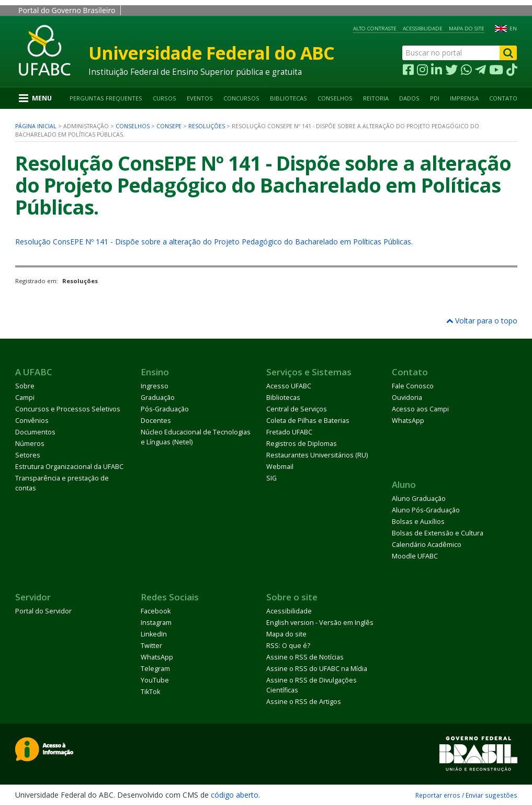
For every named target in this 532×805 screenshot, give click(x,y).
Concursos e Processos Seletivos (68, 409)
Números (30, 444)
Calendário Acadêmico (427, 545)
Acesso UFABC (289, 386)
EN (513, 29)
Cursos (165, 98)
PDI (435, 98)
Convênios (32, 421)
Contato (503, 98)
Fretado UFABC (289, 432)
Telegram (155, 669)
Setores (28, 455)
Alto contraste (375, 29)
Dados (409, 98)
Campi (25, 398)
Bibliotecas (288, 98)
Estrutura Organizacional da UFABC (69, 467)
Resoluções (207, 126)
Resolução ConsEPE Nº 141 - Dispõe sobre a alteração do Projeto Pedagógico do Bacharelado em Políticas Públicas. (214, 242)
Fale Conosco (413, 386)
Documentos (35, 432)
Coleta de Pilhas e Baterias (308, 421)
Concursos (241, 98)
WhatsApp (408, 421)
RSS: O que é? (288, 646)
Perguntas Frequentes (106, 98)
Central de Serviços (297, 409)
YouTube (155, 680)
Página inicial (36, 126)
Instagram (156, 623)
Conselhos (335, 98)
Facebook (156, 611)
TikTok (150, 692)
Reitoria (376, 98)
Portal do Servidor (43, 611)
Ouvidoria (407, 398)
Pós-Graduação (165, 409)
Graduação (158, 398)
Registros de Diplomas (302, 444)
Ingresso (155, 386)
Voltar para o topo (482, 321)
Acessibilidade (423, 29)
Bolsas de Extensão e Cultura (438, 533)
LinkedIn (154, 634)
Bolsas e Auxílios (418, 522)
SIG (271, 478)
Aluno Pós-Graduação (426, 510)
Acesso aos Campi (420, 409)
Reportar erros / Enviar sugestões (466, 795)
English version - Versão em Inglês (320, 623)
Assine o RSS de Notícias (305, 657)
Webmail (280, 467)
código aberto (235, 795)
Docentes (156, 421)
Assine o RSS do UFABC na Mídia (317, 669)
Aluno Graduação (419, 499)
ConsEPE (169, 126)
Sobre (25, 386)
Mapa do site (467, 29)
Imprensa (464, 98)
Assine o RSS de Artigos (304, 702)
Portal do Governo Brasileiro (67, 10)
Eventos (200, 98)
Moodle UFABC (415, 556)
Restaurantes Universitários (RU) (317, 455)
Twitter (151, 646)
